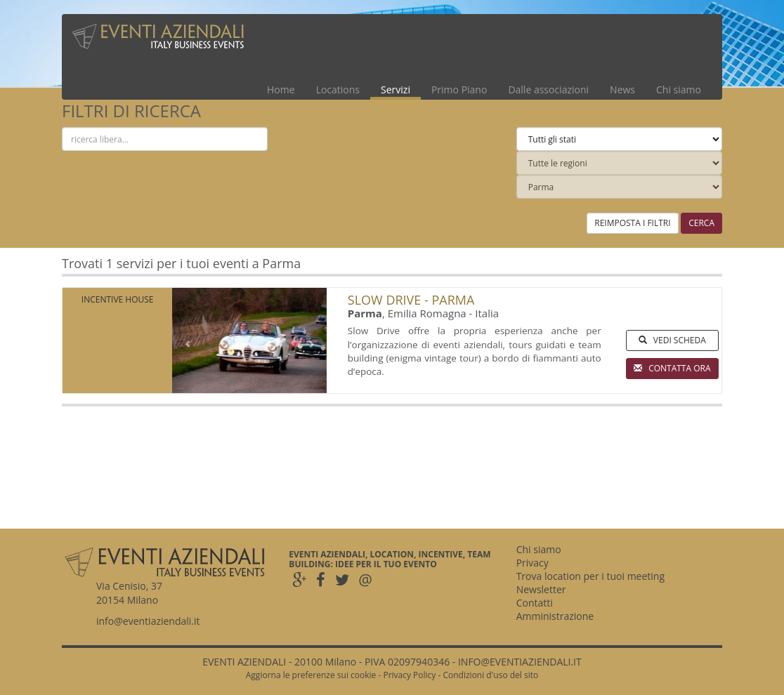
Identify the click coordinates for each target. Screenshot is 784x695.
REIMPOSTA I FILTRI (632, 223)
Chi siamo (679, 90)
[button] (184, 340)
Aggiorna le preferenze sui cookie (311, 675)
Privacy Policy (409, 675)
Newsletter (541, 589)
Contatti (535, 603)
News (622, 90)
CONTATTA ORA (672, 368)
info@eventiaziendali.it (148, 621)
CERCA (701, 223)
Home (281, 90)
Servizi (396, 90)
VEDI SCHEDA (672, 340)
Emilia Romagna (427, 313)
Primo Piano (459, 90)
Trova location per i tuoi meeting (590, 576)
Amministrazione (555, 616)
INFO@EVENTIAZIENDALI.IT (520, 662)
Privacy (533, 563)
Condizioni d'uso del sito (490, 675)
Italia (487, 313)
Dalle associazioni (548, 90)
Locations (338, 90)
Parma (365, 313)
